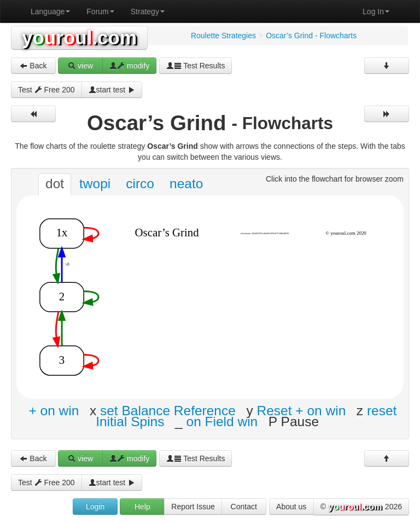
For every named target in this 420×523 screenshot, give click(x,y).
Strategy (148, 11)
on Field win (222, 422)
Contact (244, 507)
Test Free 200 (46, 90)
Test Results (196, 66)
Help (142, 507)
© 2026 (361, 507)
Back (33, 66)
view (80, 66)
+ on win (54, 411)
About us (291, 507)
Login (95, 507)
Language (50, 11)
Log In (376, 11)
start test (112, 90)
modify (129, 66)
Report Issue (193, 507)
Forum (100, 11)
